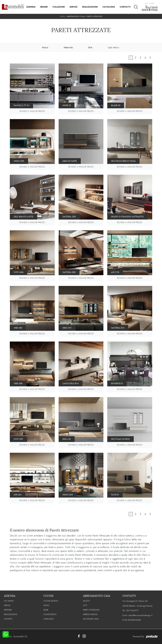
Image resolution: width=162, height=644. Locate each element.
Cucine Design (51, 601)
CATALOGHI (49, 619)
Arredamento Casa (76, 16)
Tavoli (46, 605)
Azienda (31, 7)
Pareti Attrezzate (95, 16)
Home (62, 16)
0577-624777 (132, 610)
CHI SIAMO (9, 601)
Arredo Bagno (90, 614)
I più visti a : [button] (114, 47)
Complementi (50, 614)
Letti (85, 605)
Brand (44, 7)
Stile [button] (90, 47)
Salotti (86, 601)
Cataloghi (109, 7)
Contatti (125, 7)
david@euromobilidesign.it (140, 615)
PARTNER (8, 610)
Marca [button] (45, 47)
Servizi (73, 7)
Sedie (46, 610)
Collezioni (59, 7)
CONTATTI (8, 619)
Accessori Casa (91, 619)
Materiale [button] (68, 47)
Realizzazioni (90, 7)
